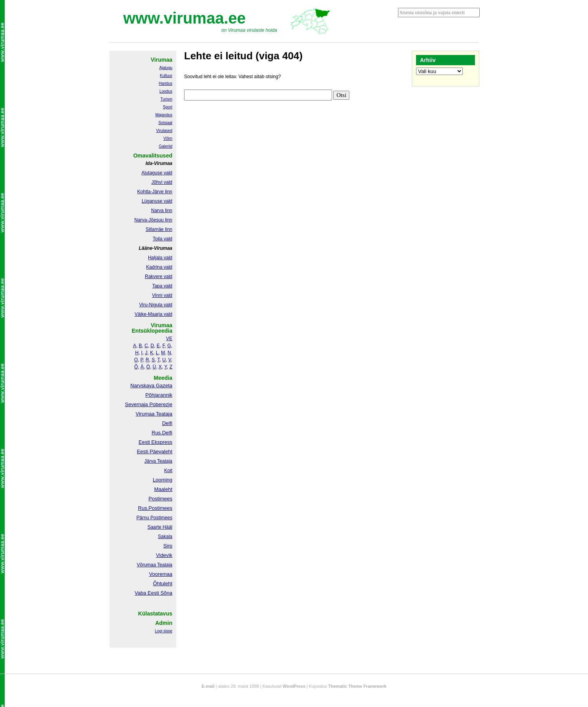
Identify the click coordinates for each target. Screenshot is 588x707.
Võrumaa (146, 565)
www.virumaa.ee (184, 18)
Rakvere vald (159, 277)
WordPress (294, 686)
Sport (168, 107)
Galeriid (166, 146)
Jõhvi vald (162, 182)
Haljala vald (160, 258)
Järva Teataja (158, 461)
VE (169, 339)
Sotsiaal (165, 123)
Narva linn (162, 211)
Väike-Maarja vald (153, 314)
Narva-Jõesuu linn (153, 220)
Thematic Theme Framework (357, 686)
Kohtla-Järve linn (155, 192)
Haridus (166, 83)
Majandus (164, 115)
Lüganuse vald (157, 201)
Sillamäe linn (159, 229)
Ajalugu (166, 68)
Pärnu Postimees (154, 518)
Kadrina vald (159, 267)
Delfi (167, 423)
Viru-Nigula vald (156, 305)
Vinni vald (162, 295)
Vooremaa (161, 574)
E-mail (208, 686)
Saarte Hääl (160, 527)
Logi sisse (164, 631)
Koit (168, 471)
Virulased (164, 131)
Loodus (166, 91)
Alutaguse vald (157, 173)
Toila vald (163, 239)
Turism (166, 99)
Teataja (164, 565)
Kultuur (166, 76)
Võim (168, 138)
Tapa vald (162, 286)
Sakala (165, 537)
